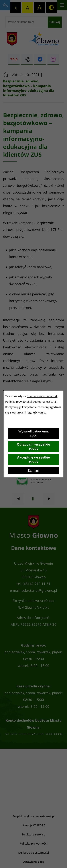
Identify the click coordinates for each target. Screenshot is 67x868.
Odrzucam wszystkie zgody (33, 446)
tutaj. (54, 402)
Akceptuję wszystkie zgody (33, 459)
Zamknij (33, 470)
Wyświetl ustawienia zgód (34, 433)
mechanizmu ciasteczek (42, 396)
